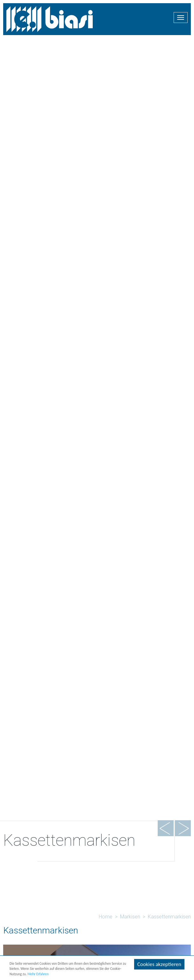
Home (106, 917)
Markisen (130, 917)
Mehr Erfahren (38, 975)
